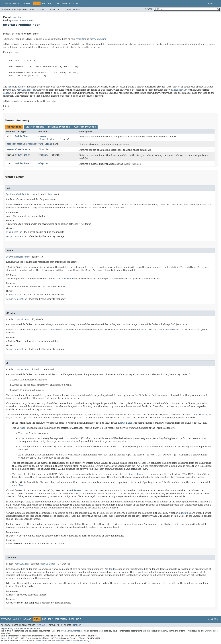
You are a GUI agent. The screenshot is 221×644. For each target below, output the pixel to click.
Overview (6, 3)
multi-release (200, 415)
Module (17, 3)
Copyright (6, 638)
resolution (81, 39)
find (41, 144)
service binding (98, 39)
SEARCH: (149, 9)
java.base (18, 17)
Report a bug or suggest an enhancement (21, 628)
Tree (50, 3)
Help (79, 3)
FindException (14, 232)
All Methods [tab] (14, 127)
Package (27, 3)
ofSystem (43, 163)
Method (41, 9)
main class (18, 485)
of (40, 155)
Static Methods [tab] (35, 127)
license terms (41, 641)
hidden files (185, 513)
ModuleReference (27, 144)
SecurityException (16, 236)
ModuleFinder (23, 136)
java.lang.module (23, 20)
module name (125, 423)
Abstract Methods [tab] (85, 127)
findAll (43, 149)
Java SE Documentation (72, 631)
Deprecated (61, 3)
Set (8, 149)
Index (72, 3)
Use (44, 3)
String (48, 144)
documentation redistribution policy (72, 641)
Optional (11, 144)
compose (43, 136)
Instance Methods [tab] (59, 127)
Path (45, 155)
